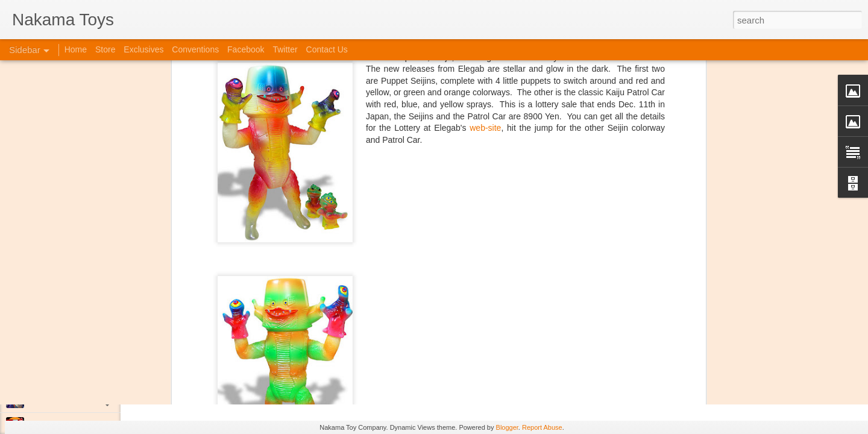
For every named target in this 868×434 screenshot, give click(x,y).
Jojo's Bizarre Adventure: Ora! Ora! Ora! (93, 399)
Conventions (195, 49)
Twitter (285, 49)
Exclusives (143, 49)
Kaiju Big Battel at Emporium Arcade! (89, 372)
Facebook (246, 49)
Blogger (507, 427)
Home (76, 49)
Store (105, 49)
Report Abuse (542, 427)
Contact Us (327, 49)
